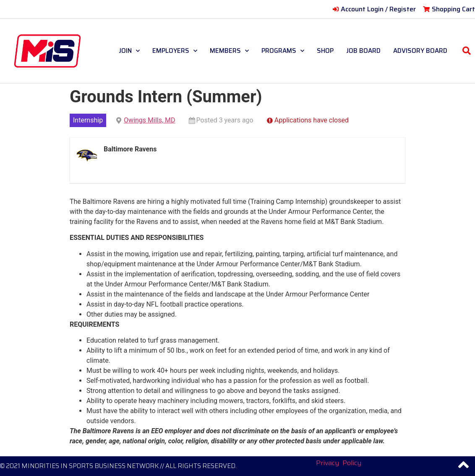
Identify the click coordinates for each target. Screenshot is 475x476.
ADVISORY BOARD (420, 51)
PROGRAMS (283, 51)
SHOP (325, 51)
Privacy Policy (339, 463)
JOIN (129, 51)
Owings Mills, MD (149, 120)
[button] (467, 51)
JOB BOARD (363, 51)
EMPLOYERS (175, 51)
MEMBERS (229, 51)
